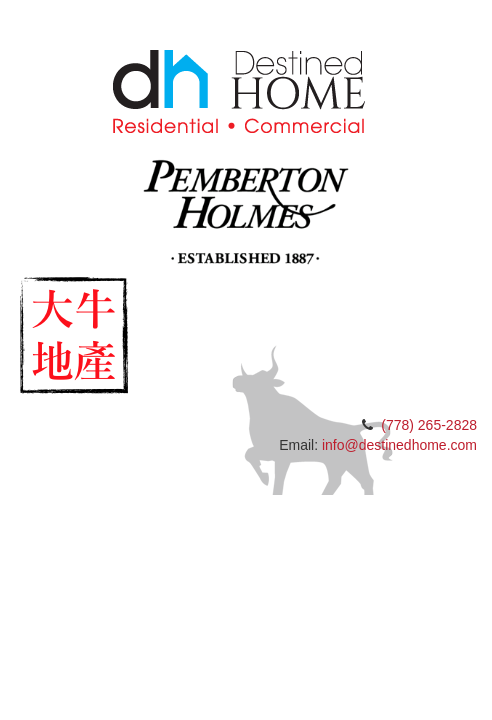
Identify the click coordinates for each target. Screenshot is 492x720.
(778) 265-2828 (429, 425)
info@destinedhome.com (399, 445)
